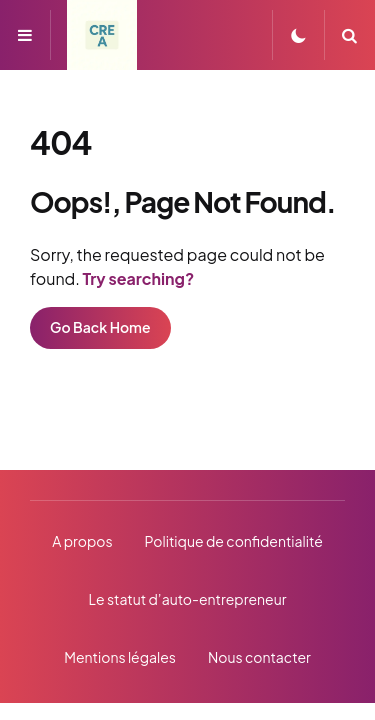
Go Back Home (100, 327)
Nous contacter (259, 657)
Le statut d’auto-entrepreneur (188, 599)
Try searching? (139, 278)
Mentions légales (120, 657)
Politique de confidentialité (234, 541)
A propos (82, 541)
